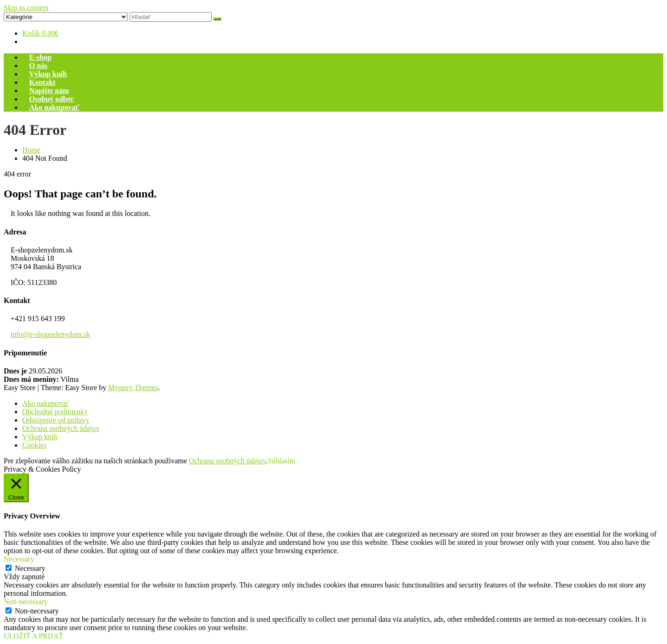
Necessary (30, 568)
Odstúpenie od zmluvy (56, 420)
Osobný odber (51, 99)
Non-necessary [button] (26, 602)
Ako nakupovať (54, 107)
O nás (38, 66)
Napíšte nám (49, 91)
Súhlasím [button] (282, 461)
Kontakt (42, 82)
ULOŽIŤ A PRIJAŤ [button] (33, 636)
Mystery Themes (133, 388)
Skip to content (26, 8)
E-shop (40, 57)
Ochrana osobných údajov (61, 428)
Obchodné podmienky (55, 412)
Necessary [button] (19, 559)
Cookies (34, 445)
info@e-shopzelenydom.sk (50, 334)
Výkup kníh (48, 74)
